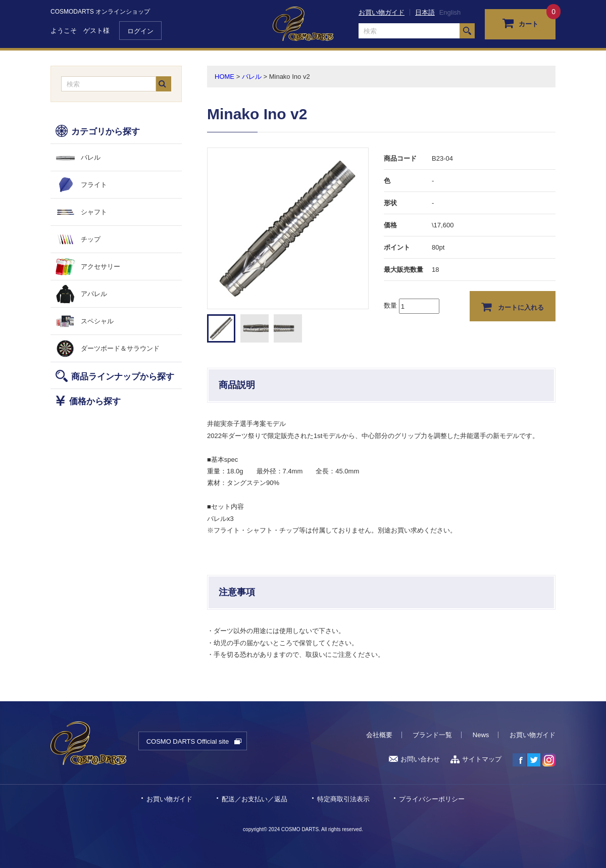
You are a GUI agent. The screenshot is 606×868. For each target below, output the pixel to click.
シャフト (94, 212)
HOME (224, 77)
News (481, 735)
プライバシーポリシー (432, 799)
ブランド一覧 (432, 735)
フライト (94, 185)
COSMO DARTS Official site (188, 741)
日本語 (425, 12)
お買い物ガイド (382, 12)
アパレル (94, 294)
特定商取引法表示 (343, 799)
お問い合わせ (414, 759)
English (450, 12)
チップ (91, 239)
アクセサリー (100, 267)
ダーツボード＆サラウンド (120, 348)
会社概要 (379, 735)
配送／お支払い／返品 (255, 799)
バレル (91, 157)
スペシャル (97, 321)
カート (520, 23)
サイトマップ (476, 759)
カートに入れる (513, 307)
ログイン (140, 31)
